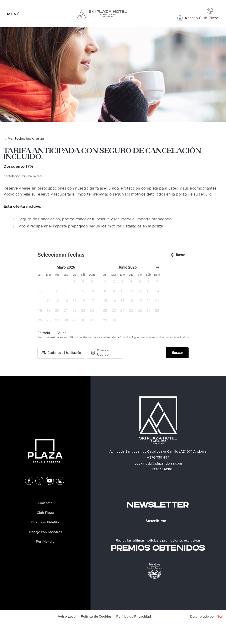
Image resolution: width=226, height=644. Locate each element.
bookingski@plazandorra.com (158, 464)
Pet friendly (45, 542)
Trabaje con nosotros (45, 532)
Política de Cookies (96, 617)
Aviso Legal (67, 617)
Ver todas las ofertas (26, 139)
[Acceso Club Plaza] (180, 18)
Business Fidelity (45, 523)
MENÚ (13, 14)
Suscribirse (156, 521)
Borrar (178, 255)
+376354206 (162, 469)
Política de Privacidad (134, 617)
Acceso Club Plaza (201, 18)
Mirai (219, 617)
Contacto (45, 503)
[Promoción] (108, 354)
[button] (75, 283)
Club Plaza (45, 513)
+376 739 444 (158, 458)
